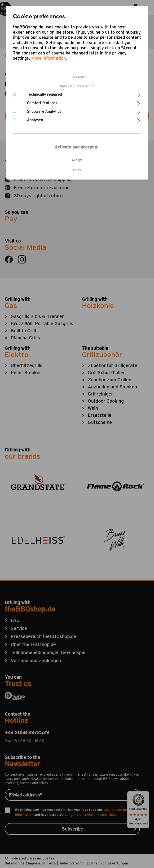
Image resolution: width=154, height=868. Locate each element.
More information (48, 58)
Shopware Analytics (44, 111)
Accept (77, 160)
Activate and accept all (77, 147)
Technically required (44, 94)
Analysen (35, 120)
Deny (77, 170)
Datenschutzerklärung (77, 86)
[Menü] (146, 794)
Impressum (77, 76)
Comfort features (42, 103)
